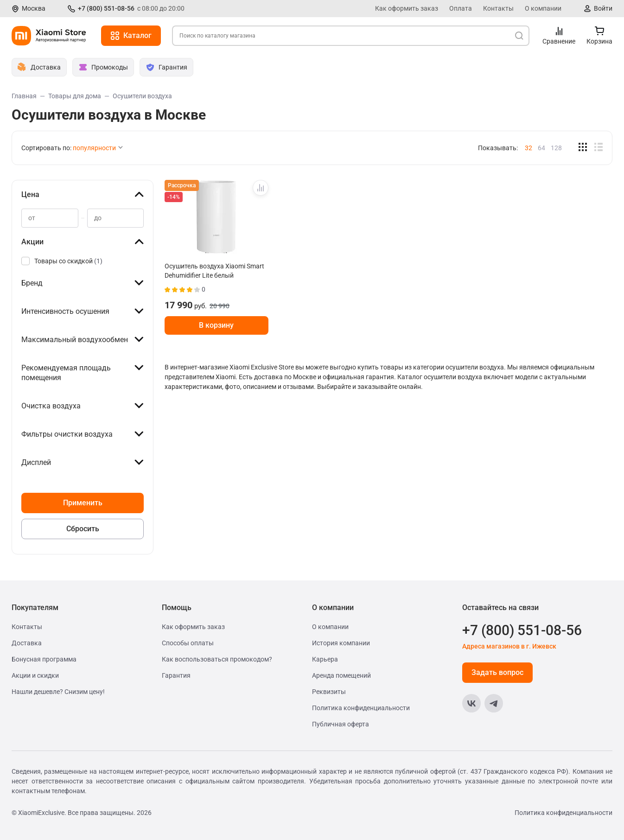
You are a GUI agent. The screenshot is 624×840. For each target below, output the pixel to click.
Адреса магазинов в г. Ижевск (509, 646)
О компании (543, 8)
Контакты (498, 8)
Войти (603, 8)
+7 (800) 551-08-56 (106, 8)
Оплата (461, 8)
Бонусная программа (44, 659)
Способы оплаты (188, 643)
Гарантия (176, 675)
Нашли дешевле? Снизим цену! (58, 692)
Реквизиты (329, 692)
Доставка (27, 643)
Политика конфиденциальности (361, 708)
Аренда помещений (341, 675)
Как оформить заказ (407, 8)
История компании (341, 643)
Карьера (325, 659)
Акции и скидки (35, 675)
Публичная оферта (341, 724)
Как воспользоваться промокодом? (217, 659)
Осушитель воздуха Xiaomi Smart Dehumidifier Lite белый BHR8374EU (214, 271)
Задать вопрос (497, 672)
